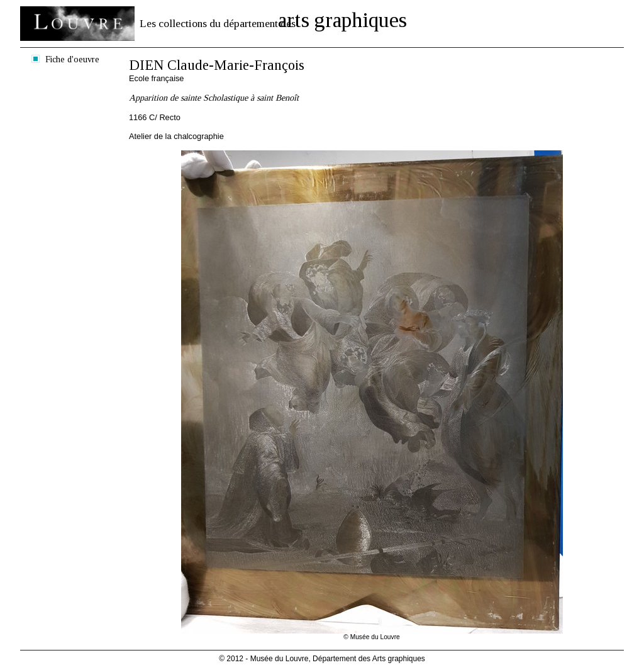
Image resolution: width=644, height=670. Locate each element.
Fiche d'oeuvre (72, 59)
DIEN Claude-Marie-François (217, 65)
